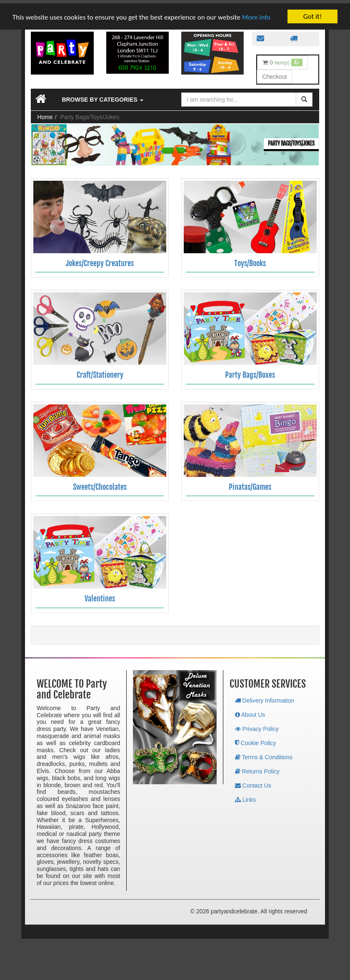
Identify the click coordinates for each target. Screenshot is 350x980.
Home (45, 114)
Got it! (312, 13)
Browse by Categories (102, 96)
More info (256, 14)
